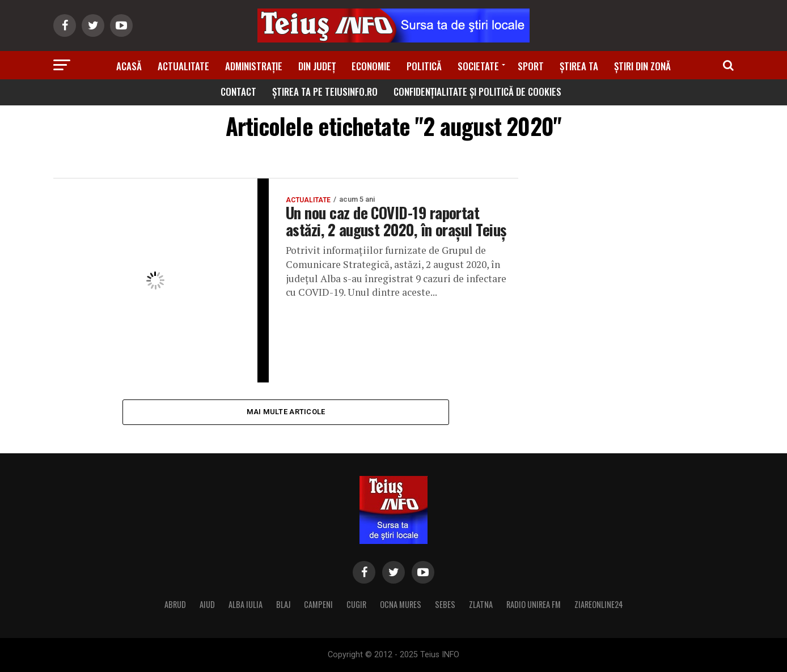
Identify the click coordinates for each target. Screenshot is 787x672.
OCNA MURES (401, 604)
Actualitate (183, 66)
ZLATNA (481, 604)
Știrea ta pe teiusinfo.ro (325, 92)
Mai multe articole (286, 412)
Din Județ (317, 66)
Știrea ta (579, 66)
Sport (531, 66)
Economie (371, 66)
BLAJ (283, 604)
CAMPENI (318, 604)
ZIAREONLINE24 (599, 604)
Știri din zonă (642, 66)
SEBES (445, 604)
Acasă (129, 66)
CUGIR (356, 604)
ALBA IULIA (246, 604)
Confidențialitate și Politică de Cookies (477, 92)
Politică (424, 66)
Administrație (254, 66)
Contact (238, 92)
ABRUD (175, 604)
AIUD (207, 604)
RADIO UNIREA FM (534, 604)
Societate (478, 66)
